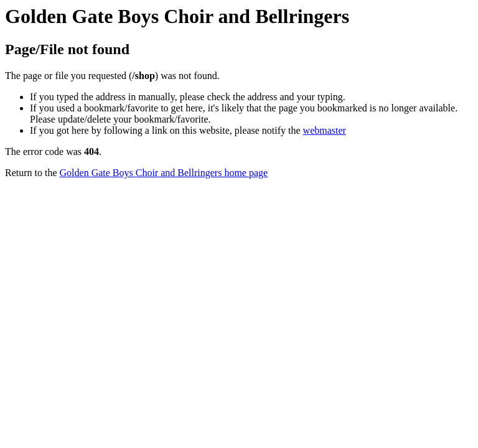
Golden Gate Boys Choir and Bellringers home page (164, 173)
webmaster (325, 130)
